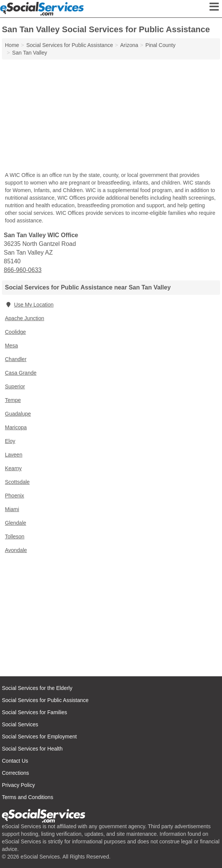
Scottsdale (17, 482)
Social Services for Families (34, 712)
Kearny (13, 468)
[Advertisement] (111, 116)
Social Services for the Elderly (37, 688)
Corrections (16, 773)
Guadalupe (18, 414)
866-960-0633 (23, 270)
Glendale (16, 523)
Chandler (16, 359)
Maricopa (16, 427)
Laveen (14, 455)
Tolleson (15, 536)
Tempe (13, 400)
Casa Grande (21, 373)
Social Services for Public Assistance (45, 700)
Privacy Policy (18, 785)
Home (12, 45)
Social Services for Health (32, 749)
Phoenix (15, 496)
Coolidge (15, 332)
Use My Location (29, 305)
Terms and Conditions (27, 797)
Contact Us (15, 761)
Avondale (16, 550)
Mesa (11, 346)
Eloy (10, 441)
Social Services (20, 724)
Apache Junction (25, 318)
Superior (15, 386)
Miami (12, 509)
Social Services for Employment (39, 737)
